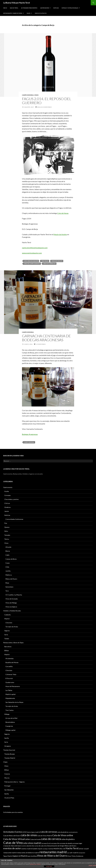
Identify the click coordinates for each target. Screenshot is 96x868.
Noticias (56, 8)
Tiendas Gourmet (9, 750)
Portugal (7, 786)
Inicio (5, 8)
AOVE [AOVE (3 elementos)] (25, 832)
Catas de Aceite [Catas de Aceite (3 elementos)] (35, 839)
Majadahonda (10, 698)
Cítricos (7, 503)
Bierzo (8, 551)
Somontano (9, 587)
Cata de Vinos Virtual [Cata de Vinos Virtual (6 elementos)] (14, 839)
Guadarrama (10, 682)
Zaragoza (8, 746)
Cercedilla (9, 666)
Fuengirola (9, 726)
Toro (7, 591)
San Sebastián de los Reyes (14, 702)
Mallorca (9, 575)
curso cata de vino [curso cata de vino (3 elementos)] (28, 846)
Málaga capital (10, 730)
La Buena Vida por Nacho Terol (17, 3)
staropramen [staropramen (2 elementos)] (82, 853)
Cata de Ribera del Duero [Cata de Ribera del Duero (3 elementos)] (12, 836)
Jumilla (8, 571)
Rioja (7, 583)
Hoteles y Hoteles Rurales (70, 8)
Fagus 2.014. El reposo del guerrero (47, 101)
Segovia (7, 631)
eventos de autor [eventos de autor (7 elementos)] (12, 848)
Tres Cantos (10, 710)
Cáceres (7, 774)
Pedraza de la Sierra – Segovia (14, 782)
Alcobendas (10, 658)
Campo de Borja (28, 95)
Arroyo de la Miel (11, 718)
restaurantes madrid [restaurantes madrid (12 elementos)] (53, 852)
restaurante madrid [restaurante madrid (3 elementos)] (10, 853)
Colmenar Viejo (11, 674)
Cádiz (7, 555)
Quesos (7, 527)
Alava (6, 766)
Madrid (7, 619)
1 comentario (41, 344)
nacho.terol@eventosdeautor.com (35, 248)
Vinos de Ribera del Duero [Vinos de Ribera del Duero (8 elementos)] (52, 856)
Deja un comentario (44, 107)
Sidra (6, 531)
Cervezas (7, 495)
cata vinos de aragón (31, 261)
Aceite (7, 491)
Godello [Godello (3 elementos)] (35, 849)
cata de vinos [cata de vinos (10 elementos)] (29, 835)
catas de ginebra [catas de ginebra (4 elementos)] (68, 839)
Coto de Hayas (63, 213)
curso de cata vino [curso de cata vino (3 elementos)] (41, 846)
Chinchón (9, 623)
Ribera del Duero (11, 579)
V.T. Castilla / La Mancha (14, 595)
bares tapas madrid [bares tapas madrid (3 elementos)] (34, 832)
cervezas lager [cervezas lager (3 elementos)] (77, 843)
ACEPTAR (49, 866)
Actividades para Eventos (29, 8)
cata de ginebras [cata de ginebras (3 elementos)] (63, 832)
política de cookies (35, 864)
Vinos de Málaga (11, 603)
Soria (6, 635)
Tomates (7, 535)
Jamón (7, 511)
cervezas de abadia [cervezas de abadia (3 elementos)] (66, 843)
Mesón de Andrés (60, 234)
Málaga (7, 714)
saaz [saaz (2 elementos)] (68, 853)
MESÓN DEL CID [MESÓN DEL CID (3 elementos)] (59, 849)
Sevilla (7, 738)
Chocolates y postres (11, 499)
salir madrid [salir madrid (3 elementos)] (74, 853)
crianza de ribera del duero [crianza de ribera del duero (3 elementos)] (12, 846)
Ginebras (7, 507)
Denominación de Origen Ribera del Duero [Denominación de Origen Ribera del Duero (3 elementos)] (62, 846)
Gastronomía (45, 8)
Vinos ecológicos (41, 13)
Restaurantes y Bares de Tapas (13, 13)
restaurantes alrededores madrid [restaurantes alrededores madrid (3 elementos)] (28, 853)
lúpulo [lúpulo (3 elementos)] (40, 849)
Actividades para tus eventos (13, 812)
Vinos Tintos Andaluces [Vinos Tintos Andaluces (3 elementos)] (75, 856)
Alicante (8, 547)
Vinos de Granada (12, 599)
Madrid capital (11, 694)
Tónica (7, 539)
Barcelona (8, 647)
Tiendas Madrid (10, 758)
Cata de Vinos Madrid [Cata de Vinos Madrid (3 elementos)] (45, 836)
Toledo (7, 639)
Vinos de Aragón (57, 261)
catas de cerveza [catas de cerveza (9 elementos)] (51, 839)
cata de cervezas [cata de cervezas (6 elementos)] (49, 832)
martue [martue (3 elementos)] (51, 849)
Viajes (28, 13)
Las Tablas (9, 690)
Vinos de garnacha (49, 264)
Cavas (8, 563)
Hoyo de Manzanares (13, 686)
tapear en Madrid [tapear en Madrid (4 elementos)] (20, 856)
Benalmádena (10, 722)
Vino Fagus (45, 261)
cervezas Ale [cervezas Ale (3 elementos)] (55, 843)
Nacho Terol (14, 8)
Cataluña (7, 615)
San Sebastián (9, 790)
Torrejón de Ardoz (12, 627)
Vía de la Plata (9, 798)
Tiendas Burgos (10, 754)
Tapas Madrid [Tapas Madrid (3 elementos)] (8, 856)
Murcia (7, 778)
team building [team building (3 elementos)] (32, 856)
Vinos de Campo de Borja (32, 264)
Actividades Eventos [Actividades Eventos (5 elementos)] (13, 832)
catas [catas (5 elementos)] (27, 839)
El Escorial (9, 678)
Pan (6, 523)
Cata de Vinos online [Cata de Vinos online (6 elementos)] (63, 835)
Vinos (36, 95)
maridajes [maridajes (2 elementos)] (45, 849)
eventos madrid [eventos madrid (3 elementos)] (27, 849)
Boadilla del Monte (12, 662)
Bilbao (7, 651)
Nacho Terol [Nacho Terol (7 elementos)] (72, 848)
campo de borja (29, 442)
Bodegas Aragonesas (30, 434)
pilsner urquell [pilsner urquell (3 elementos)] (84, 849)
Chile (7, 567)
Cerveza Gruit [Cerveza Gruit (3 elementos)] (46, 843)
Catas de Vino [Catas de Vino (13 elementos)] (13, 843)
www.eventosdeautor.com (32, 253)
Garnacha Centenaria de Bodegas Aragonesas (46, 338)
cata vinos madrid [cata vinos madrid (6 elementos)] (32, 843)
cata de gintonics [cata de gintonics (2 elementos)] (73, 832)
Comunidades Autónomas (14, 519)
